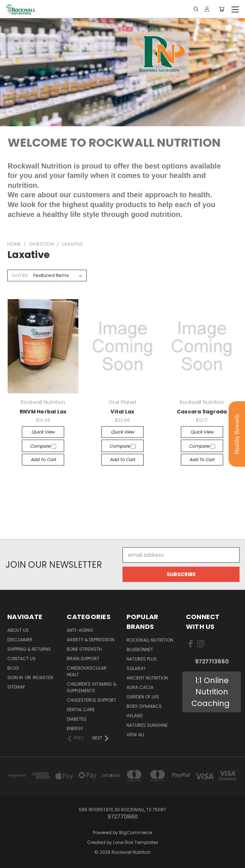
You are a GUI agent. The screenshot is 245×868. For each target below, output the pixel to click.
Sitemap (16, 687)
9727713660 (212, 661)
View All (136, 735)
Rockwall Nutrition (150, 640)
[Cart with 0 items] (221, 9)
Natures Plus (142, 659)
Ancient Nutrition (147, 678)
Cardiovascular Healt (87, 671)
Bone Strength (84, 649)
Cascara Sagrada (202, 412)
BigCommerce (136, 833)
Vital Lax (122, 412)
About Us (18, 630)
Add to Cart (43, 459)
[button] (212, 692)
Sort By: (20, 275)
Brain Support (83, 659)
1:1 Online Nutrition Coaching (212, 692)
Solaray (136, 668)
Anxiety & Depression (91, 640)
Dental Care (81, 710)
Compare (43, 446)
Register (43, 677)
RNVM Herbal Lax (43, 412)
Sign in (16, 677)
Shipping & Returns (29, 649)
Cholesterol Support (92, 700)
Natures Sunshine (147, 725)
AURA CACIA (140, 687)
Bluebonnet (140, 649)
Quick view (43, 432)
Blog (13, 668)
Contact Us (22, 659)
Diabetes (77, 719)
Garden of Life (143, 697)
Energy (75, 728)
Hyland (135, 716)
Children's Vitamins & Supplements (92, 687)
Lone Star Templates (136, 842)
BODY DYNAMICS (144, 706)
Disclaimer (20, 640)
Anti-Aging (80, 630)
